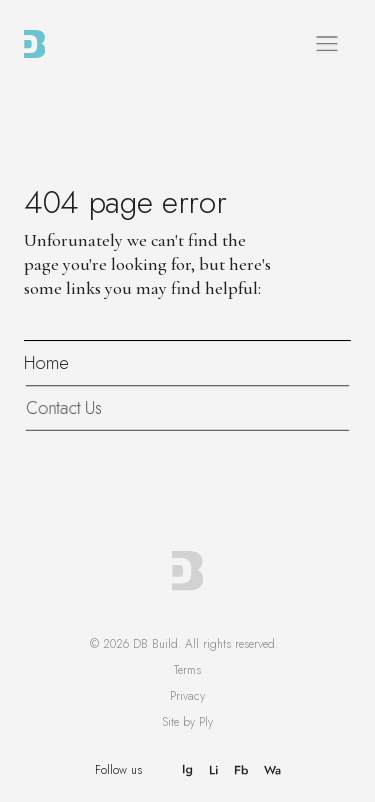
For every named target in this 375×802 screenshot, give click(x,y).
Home (46, 363)
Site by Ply (187, 722)
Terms (187, 670)
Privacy (187, 696)
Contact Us (65, 408)
